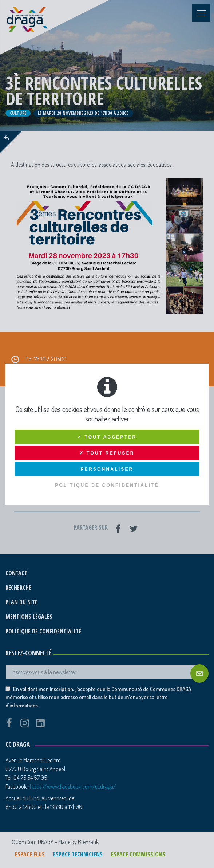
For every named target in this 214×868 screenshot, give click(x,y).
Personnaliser (107, 469)
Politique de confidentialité (107, 485)
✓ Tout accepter (107, 437)
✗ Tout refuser (107, 453)
